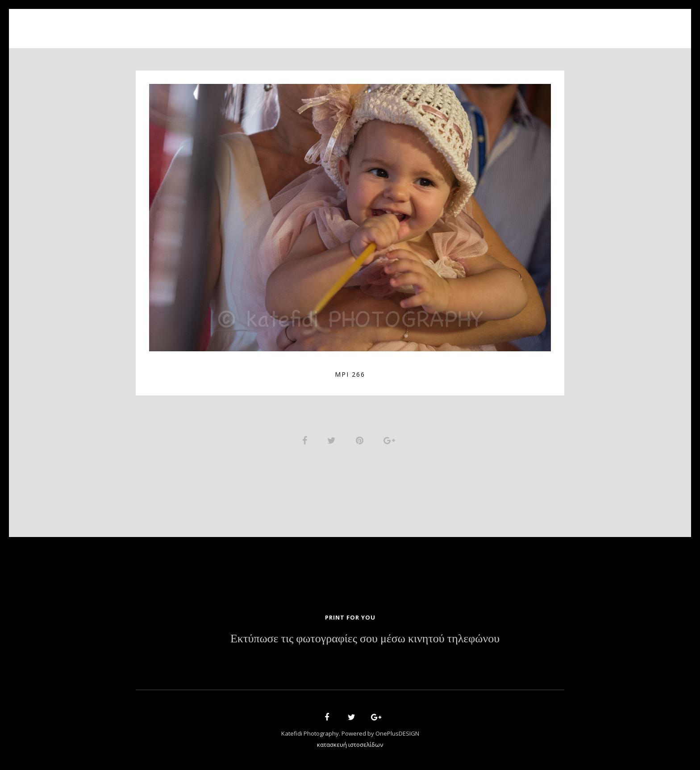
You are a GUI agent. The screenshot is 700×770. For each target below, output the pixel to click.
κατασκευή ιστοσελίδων (350, 746)
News (411, 23)
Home (248, 23)
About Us (291, 23)
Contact (453, 23)
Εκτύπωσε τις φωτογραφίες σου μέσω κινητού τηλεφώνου (365, 641)
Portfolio (344, 23)
